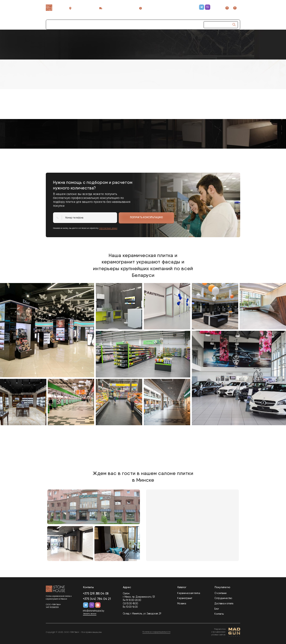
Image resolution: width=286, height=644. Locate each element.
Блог (217, 609)
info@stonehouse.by (94, 611)
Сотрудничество (83, 24)
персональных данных (108, 228)
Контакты (219, 614)
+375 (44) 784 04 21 (185, 9)
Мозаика (182, 603)
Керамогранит (185, 598)
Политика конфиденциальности (156, 632)
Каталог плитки (58, 24)
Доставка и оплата (224, 603)
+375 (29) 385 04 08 (185, 6)
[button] (108, 25)
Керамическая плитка (189, 593)
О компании (221, 593)
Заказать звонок (190, 12)
